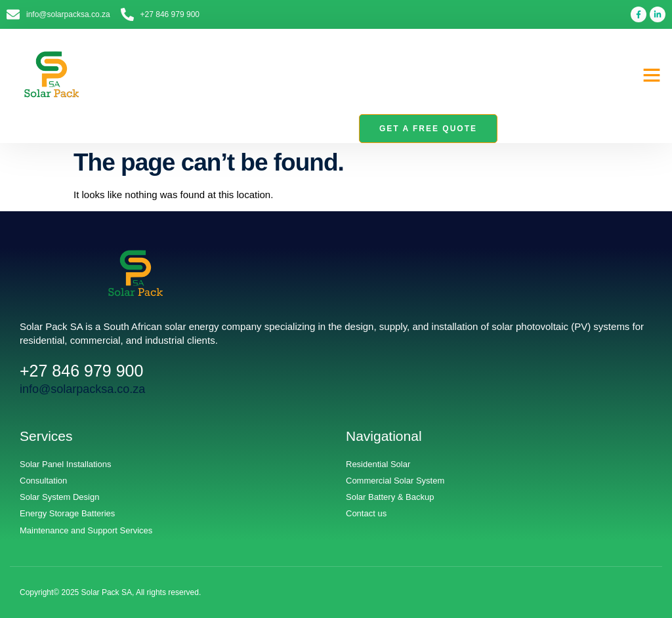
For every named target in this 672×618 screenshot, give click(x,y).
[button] (652, 75)
